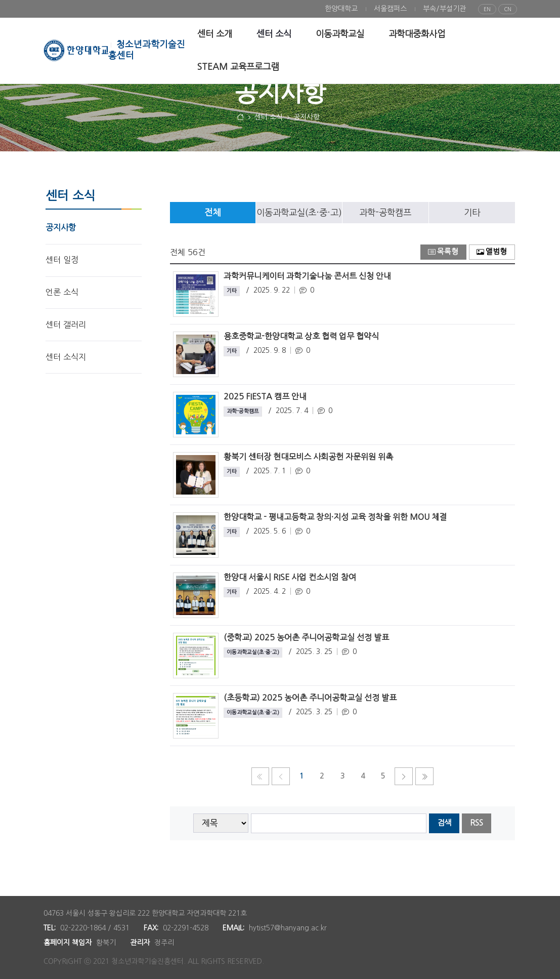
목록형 (443, 252)
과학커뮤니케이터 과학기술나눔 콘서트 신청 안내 (307, 276)
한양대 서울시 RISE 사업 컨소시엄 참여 (290, 577)
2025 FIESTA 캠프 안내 (265, 396)
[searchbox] (339, 823)
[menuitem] (341, 9)
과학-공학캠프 (385, 213)
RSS (477, 823)
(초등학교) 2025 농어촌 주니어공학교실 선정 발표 (310, 698)
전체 (212, 213)
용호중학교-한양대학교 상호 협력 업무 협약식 (301, 336)
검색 (444, 823)
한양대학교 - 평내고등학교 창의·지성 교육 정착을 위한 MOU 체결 (335, 517)
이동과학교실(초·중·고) (299, 213)
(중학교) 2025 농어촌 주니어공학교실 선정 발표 (306, 637)
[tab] (213, 213)
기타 (472, 213)
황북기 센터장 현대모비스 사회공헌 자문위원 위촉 (308, 457)
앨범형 (492, 252)
